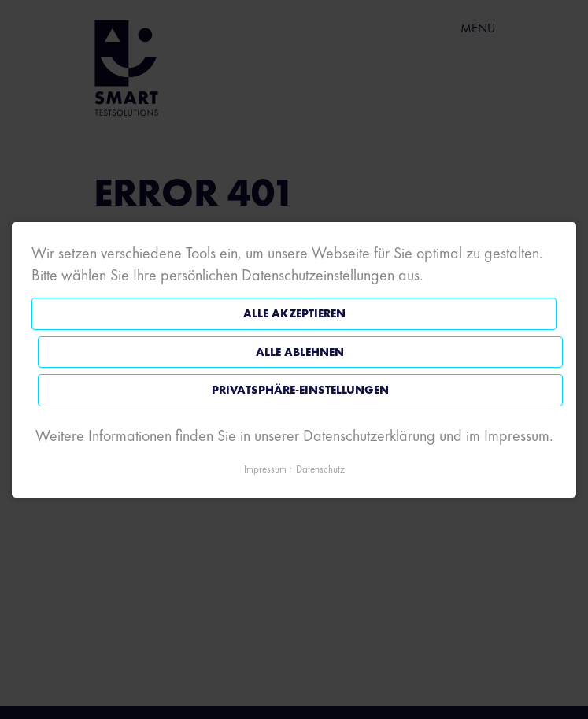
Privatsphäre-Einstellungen (300, 390)
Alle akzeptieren (294, 313)
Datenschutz (320, 468)
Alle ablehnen (300, 351)
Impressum (265, 468)
